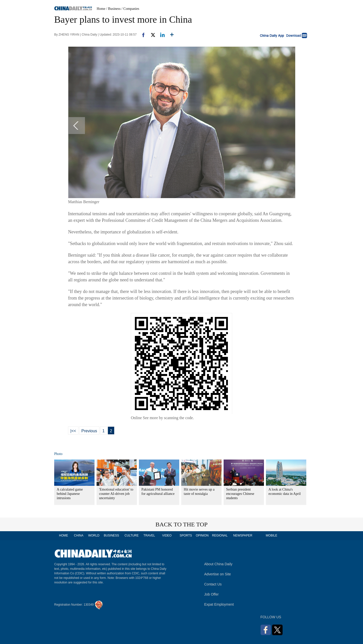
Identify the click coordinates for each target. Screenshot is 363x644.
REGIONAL (220, 535)
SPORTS (186, 535)
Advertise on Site (218, 574)
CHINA (79, 535)
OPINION (202, 535)
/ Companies (130, 9)
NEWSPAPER (243, 535)
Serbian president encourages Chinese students (240, 494)
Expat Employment (219, 604)
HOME (64, 535)
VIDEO (167, 535)
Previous (89, 431)
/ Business (113, 9)
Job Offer (211, 594)
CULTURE (132, 535)
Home (101, 9)
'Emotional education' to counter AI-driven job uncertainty (116, 494)
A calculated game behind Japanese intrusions (70, 494)
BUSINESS (112, 535)
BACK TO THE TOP (182, 524)
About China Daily (218, 564)
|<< (73, 431)
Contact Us (213, 584)
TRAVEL (149, 535)
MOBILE (271, 535)
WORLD (94, 535)
